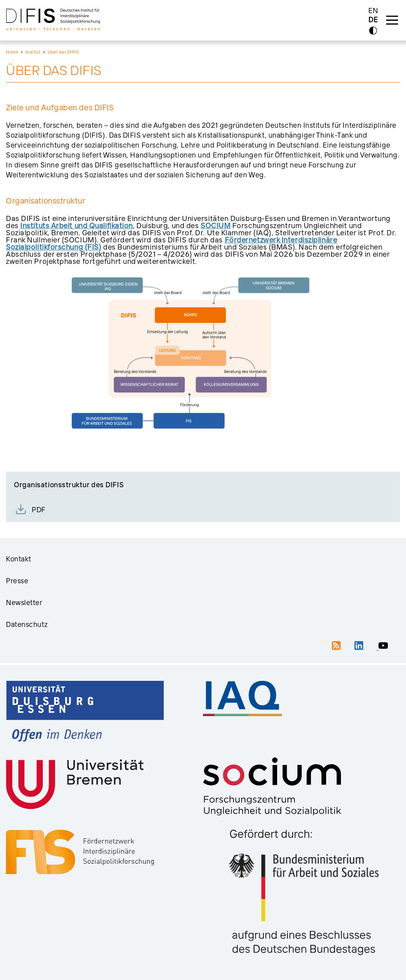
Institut (33, 52)
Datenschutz (27, 624)
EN (373, 11)
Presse (17, 581)
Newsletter (24, 602)
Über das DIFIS (63, 52)
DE (373, 20)
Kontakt (19, 559)
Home (12, 52)
